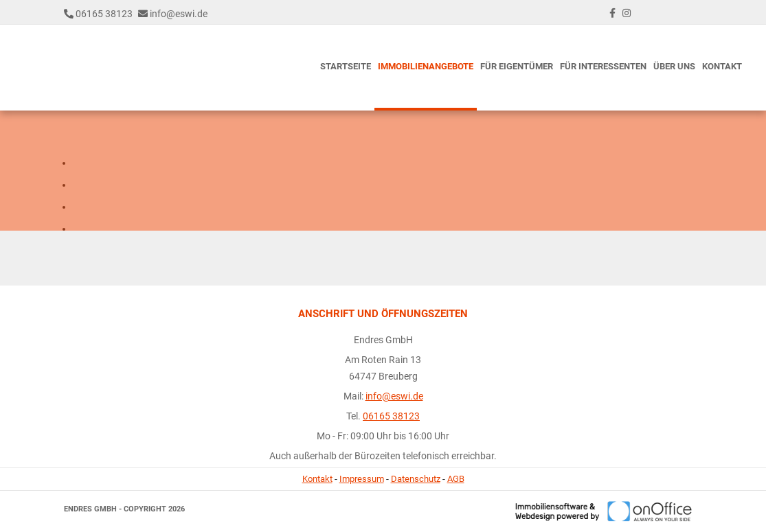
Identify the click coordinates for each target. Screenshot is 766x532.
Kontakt (722, 66)
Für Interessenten (603, 66)
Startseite (346, 66)
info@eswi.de (179, 14)
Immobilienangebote (426, 66)
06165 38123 (104, 14)
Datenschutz (416, 479)
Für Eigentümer (517, 66)
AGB (456, 479)
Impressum (362, 479)
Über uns (674, 66)
